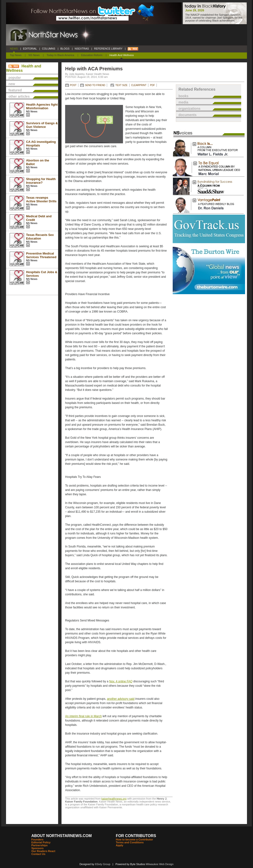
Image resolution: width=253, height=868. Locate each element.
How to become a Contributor (134, 839)
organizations (189, 109)
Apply (120, 845)
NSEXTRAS (82, 49)
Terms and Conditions (130, 842)
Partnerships (39, 845)
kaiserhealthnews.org (114, 799)
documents (188, 115)
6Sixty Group (103, 864)
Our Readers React (43, 851)
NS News (34, 55)
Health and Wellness (122, 55)
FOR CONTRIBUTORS (136, 836)
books (183, 96)
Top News (16, 55)
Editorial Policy (41, 842)
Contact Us (38, 854)
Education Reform (92, 55)
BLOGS (65, 49)
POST (73, 85)
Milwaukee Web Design (160, 864)
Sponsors (38, 848)
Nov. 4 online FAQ (121, 681)
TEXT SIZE (121, 85)
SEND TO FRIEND (95, 85)
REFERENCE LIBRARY (108, 49)
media (183, 102)
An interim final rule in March (83, 716)
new (12, 84)
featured (15, 90)
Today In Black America (60, 55)
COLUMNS (49, 49)
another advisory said (121, 699)
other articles (19, 96)
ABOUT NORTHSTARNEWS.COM (62, 836)
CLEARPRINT (139, 85)
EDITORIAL (30, 49)
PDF (152, 85)
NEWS (14, 49)
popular (15, 78)
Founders (37, 839)
